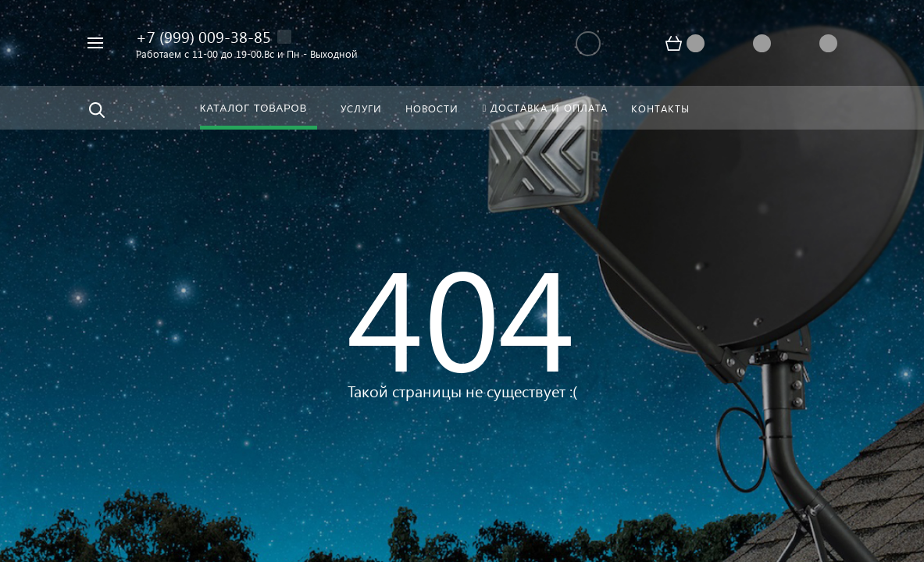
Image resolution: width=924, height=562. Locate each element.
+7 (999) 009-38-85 (203, 36)
